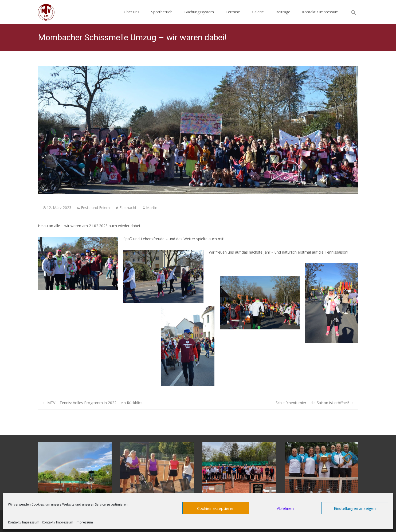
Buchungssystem (199, 12)
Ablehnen (285, 508)
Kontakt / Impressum (24, 522)
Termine (233, 12)
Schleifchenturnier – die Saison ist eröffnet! (315, 403)
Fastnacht (128, 208)
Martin (152, 208)
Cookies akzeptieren (216, 508)
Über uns (132, 12)
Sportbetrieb (162, 12)
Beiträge (283, 12)
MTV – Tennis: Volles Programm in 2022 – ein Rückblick (93, 403)
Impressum (84, 522)
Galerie (258, 12)
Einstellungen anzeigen (355, 508)
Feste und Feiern (95, 208)
